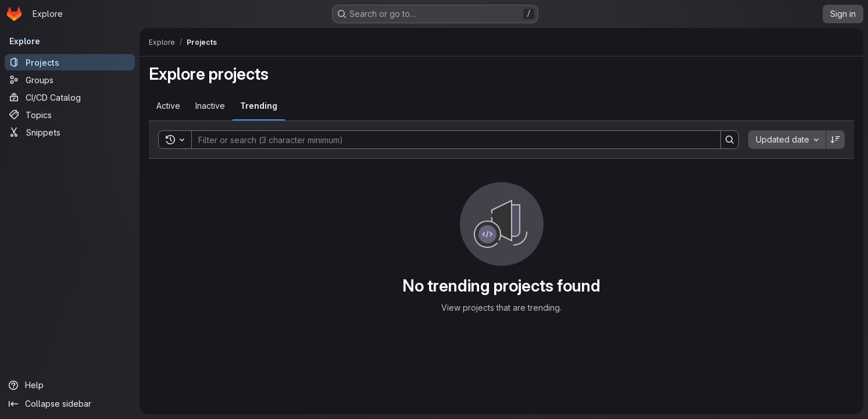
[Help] (70, 385)
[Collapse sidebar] (70, 404)
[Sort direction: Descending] (835, 140)
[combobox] (787, 140)
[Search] (450, 140)
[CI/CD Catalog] (70, 97)
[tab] (168, 106)
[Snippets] (70, 132)
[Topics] (70, 115)
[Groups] (70, 80)
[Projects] (70, 62)
